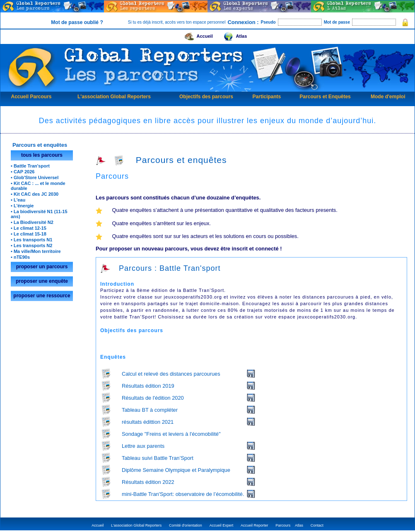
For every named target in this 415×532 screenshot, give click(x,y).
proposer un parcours (42, 267)
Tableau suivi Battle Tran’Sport (158, 458)
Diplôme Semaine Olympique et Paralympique (176, 470)
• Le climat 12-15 (29, 228)
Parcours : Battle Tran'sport (160, 268)
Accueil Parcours (31, 97)
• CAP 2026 (23, 172)
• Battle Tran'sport (30, 166)
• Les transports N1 (31, 240)
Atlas (234, 35)
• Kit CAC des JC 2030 (35, 194)
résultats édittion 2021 (148, 422)
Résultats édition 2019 (148, 386)
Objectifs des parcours (206, 97)
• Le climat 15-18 (29, 234)
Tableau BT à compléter (150, 410)
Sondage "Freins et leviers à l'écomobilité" (171, 434)
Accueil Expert (222, 525)
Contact (317, 525)
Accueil (198, 35)
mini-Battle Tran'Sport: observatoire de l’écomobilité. (183, 494)
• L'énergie (22, 206)
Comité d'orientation (186, 525)
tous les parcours (42, 155)
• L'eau (18, 200)
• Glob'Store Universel (35, 177)
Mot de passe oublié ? (77, 22)
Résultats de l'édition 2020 (153, 398)
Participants (267, 97)
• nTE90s (20, 257)
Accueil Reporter (255, 525)
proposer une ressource (42, 296)
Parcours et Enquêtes (325, 97)
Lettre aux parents (143, 446)
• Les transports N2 (31, 245)
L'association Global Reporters (114, 97)
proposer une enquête (42, 281)
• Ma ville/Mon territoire (36, 251)
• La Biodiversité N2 (32, 222)
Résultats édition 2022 (148, 482)
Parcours (283, 525)
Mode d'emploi (388, 97)
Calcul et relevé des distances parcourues (171, 374)
